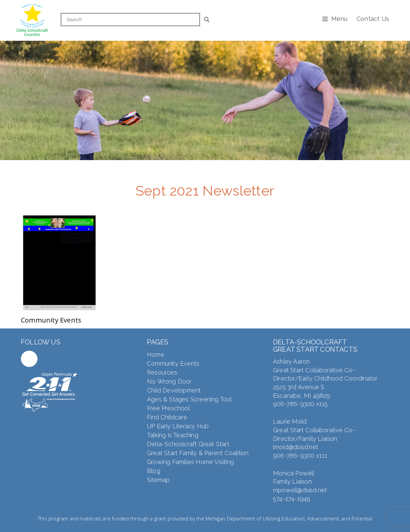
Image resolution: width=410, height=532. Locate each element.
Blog (154, 471)
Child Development (174, 390)
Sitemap (158, 480)
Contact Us (373, 19)
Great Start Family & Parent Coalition (198, 453)
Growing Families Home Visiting (190, 462)
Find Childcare (167, 417)
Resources (162, 372)
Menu (340, 19)
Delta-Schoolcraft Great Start (188, 444)
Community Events (173, 363)
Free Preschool (168, 408)
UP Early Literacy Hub (178, 426)
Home (156, 355)
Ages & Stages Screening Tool (189, 399)
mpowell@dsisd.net (300, 490)
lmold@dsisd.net (296, 447)
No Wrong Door (169, 381)
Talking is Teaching (173, 435)
